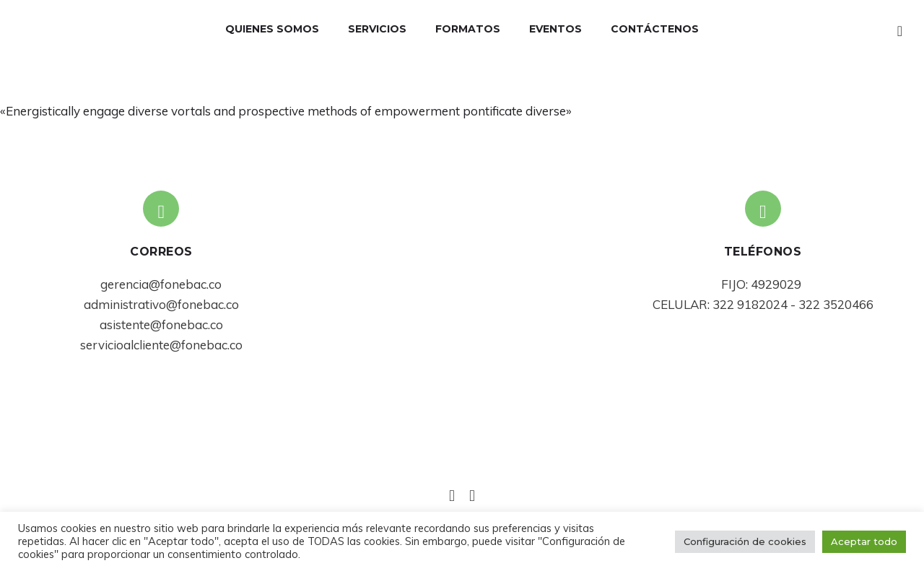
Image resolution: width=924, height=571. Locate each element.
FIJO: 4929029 (763, 284)
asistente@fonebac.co (161, 324)
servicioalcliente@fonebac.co (161, 345)
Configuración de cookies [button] (745, 541)
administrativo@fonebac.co (161, 304)
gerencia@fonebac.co (161, 284)
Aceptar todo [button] (864, 541)
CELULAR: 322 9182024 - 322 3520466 (763, 304)
